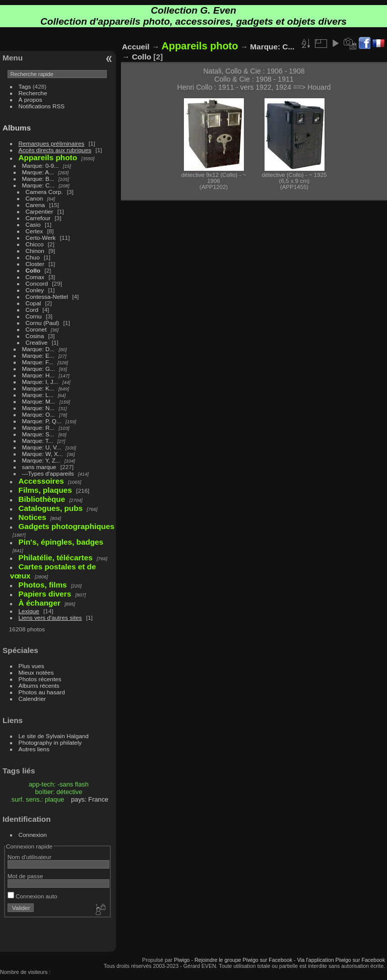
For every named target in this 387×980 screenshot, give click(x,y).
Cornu (34, 316)
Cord (32, 310)
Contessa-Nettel (47, 297)
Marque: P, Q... (42, 421)
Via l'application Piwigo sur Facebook (341, 960)
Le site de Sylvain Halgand (54, 736)
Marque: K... (38, 388)
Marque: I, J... (40, 382)
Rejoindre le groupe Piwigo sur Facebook (243, 960)
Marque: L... (38, 395)
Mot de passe (25, 876)
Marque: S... (38, 434)
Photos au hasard (42, 692)
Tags (25, 86)
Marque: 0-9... (41, 166)
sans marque (39, 467)
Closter (35, 264)
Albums (17, 128)
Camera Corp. (44, 192)
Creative (37, 342)
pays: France (90, 799)
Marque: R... (39, 428)
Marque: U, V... (42, 447)
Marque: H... (39, 375)
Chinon (35, 251)
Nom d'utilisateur (29, 857)
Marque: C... (39, 185)
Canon (35, 198)
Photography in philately (50, 742)
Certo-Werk (41, 238)
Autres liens (34, 749)
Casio (33, 224)
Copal (34, 303)
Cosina (35, 336)
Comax (35, 277)
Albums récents (39, 685)
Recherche (33, 93)
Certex (35, 231)
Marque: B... (38, 179)
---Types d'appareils (48, 473)
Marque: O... (39, 414)
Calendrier (32, 699)
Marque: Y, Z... (41, 460)
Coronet (36, 329)
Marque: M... (39, 401)
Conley (35, 290)
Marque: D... (39, 349)
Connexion (33, 835)
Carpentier (40, 211)
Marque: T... (38, 441)
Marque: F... (38, 362)
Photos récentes (40, 679)
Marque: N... (39, 408)
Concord (37, 283)
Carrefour (38, 218)
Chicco (35, 244)
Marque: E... (38, 355)
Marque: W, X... (43, 454)
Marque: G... (39, 369)
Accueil (136, 47)
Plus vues (31, 666)
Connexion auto (33, 896)
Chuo (33, 257)
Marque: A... (38, 172)
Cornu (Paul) (43, 323)
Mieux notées (36, 672)
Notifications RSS (42, 106)
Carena (36, 205)
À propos (30, 100)
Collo (33, 270)
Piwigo (182, 960)
